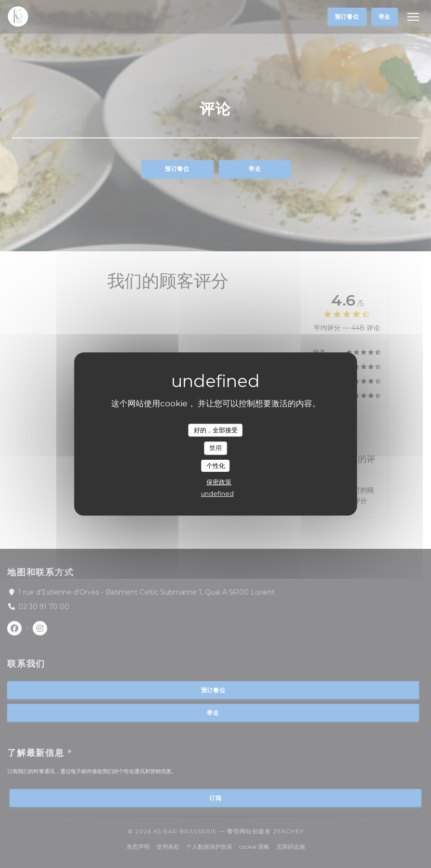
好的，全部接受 (216, 430)
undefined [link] (217, 493)
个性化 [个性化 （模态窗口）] (216, 466)
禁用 (215, 448)
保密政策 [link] (219, 482)
